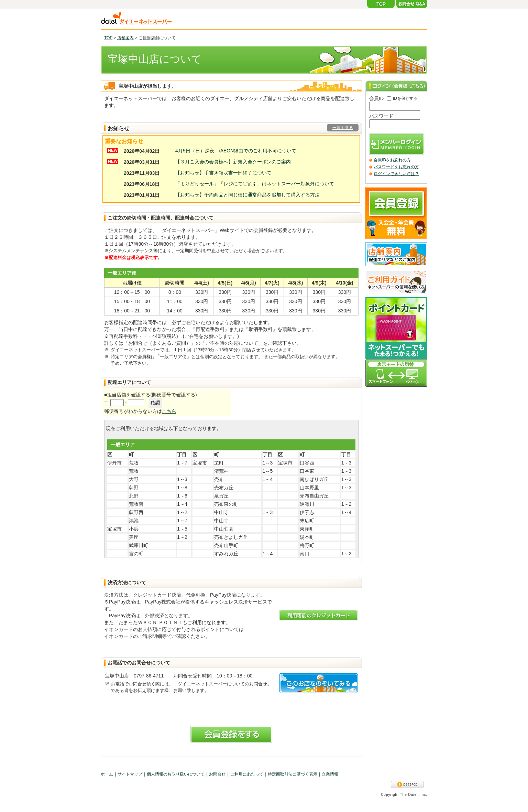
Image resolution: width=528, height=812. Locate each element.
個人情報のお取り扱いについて (176, 774)
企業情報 (330, 774)
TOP (108, 38)
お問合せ (217, 774)
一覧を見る (343, 128)
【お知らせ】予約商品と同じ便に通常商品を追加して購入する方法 (247, 195)
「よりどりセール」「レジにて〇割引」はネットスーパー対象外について (255, 184)
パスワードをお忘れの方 (396, 167)
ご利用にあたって (247, 774)
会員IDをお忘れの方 (392, 160)
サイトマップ (130, 774)
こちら (169, 411)
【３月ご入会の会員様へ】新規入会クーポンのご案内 (233, 162)
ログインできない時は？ (396, 174)
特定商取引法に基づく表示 (293, 774)
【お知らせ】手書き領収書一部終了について (223, 173)
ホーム (107, 774)
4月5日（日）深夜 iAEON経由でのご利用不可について (236, 151)
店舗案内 (125, 38)
